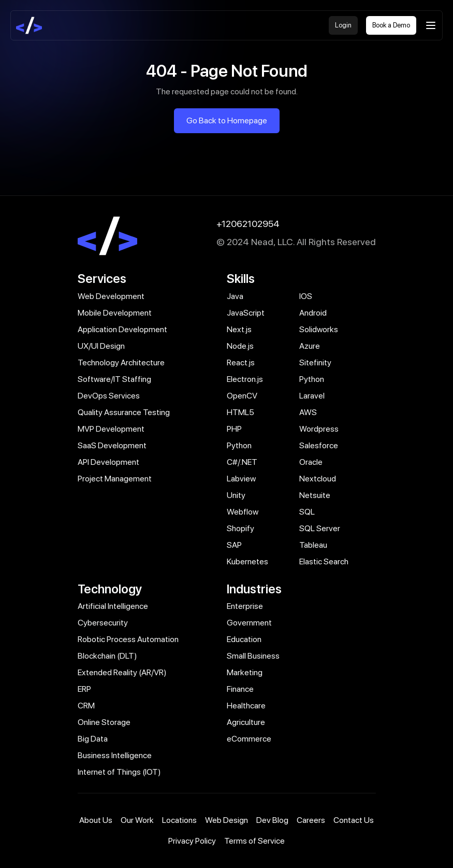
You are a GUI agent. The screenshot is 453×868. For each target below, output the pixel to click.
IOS (306, 296)
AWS (308, 412)
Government (249, 623)
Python (312, 379)
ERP (84, 689)
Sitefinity (315, 362)
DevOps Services (109, 396)
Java (235, 296)
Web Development (111, 296)
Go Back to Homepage (227, 120)
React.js (241, 362)
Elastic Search (324, 561)
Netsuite (315, 495)
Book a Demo (391, 25)
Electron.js (245, 379)
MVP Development (111, 429)
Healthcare (246, 706)
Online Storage (104, 722)
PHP (234, 429)
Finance (240, 689)
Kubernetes (247, 561)
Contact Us (354, 820)
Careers (311, 820)
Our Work (137, 820)
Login (343, 25)
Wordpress (319, 429)
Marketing (245, 672)
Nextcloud (318, 479)
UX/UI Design (101, 346)
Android (313, 313)
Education (244, 639)
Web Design (226, 820)
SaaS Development (112, 445)
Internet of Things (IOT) (119, 772)
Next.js (239, 329)
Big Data (93, 739)
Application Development (122, 329)
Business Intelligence (115, 755)
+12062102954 (248, 224)
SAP (234, 545)
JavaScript (246, 313)
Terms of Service (254, 841)
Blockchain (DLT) (107, 656)
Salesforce (319, 445)
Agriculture (246, 722)
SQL (307, 512)
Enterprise (245, 606)
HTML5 (240, 412)
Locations (179, 820)
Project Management (115, 479)
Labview (241, 479)
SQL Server (320, 528)
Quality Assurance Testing (124, 412)
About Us (96, 820)
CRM (86, 706)
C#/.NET (242, 462)
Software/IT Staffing (114, 379)
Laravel (312, 396)
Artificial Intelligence (113, 606)
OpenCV (242, 396)
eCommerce (249, 739)
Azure (310, 346)
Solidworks (319, 329)
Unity (236, 495)
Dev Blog (272, 820)
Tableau (313, 545)
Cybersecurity (103, 623)
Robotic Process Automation (128, 639)
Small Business (253, 656)
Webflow (243, 512)
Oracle (311, 462)
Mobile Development (115, 313)
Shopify (240, 528)
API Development (108, 462)
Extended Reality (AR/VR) (122, 672)
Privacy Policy (192, 841)
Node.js (240, 346)
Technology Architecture (121, 362)
